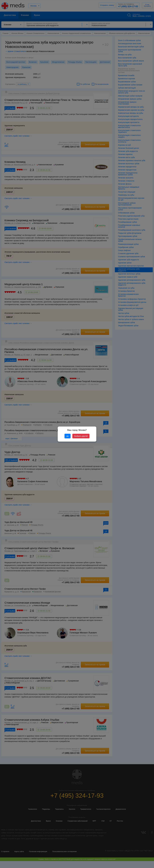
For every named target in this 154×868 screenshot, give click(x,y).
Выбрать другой (81, 436)
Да (68, 436)
